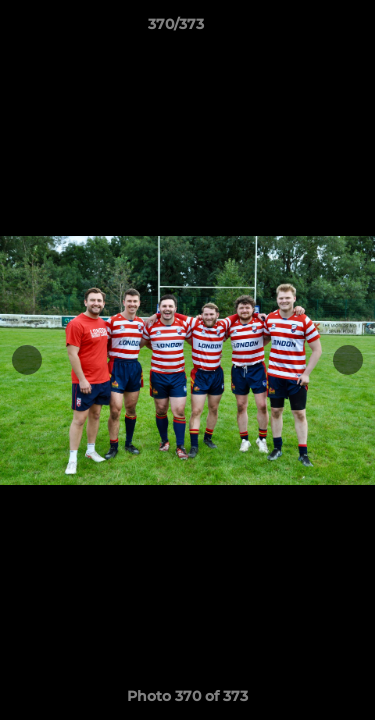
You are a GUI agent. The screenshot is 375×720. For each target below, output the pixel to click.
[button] (303, 29)
